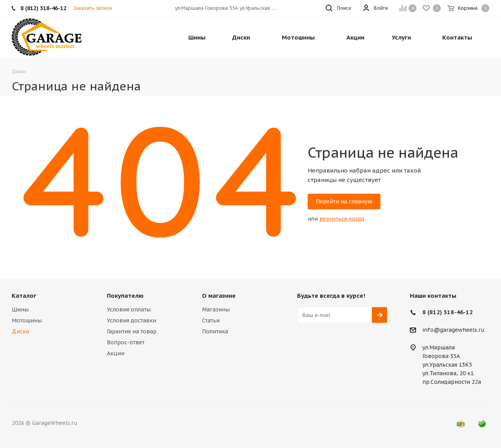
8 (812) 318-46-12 (448, 312)
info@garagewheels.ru (453, 330)
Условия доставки (132, 320)
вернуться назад (342, 219)
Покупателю (125, 296)
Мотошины (27, 320)
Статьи (211, 320)
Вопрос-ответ (126, 342)
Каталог (24, 296)
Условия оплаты (129, 309)
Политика (215, 331)
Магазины (216, 309)
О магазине (219, 296)
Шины (20, 309)
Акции (116, 353)
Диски (21, 331)
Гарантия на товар (132, 331)
